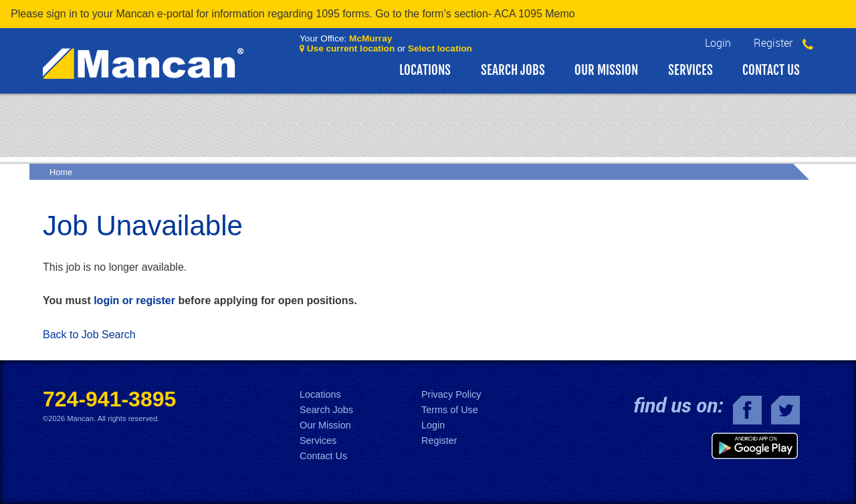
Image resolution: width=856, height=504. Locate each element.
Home (61, 172)
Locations (425, 70)
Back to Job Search (89, 335)
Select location (440, 48)
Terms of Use (450, 410)
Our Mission (606, 70)
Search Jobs (513, 70)
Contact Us (771, 70)
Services (690, 70)
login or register (134, 300)
